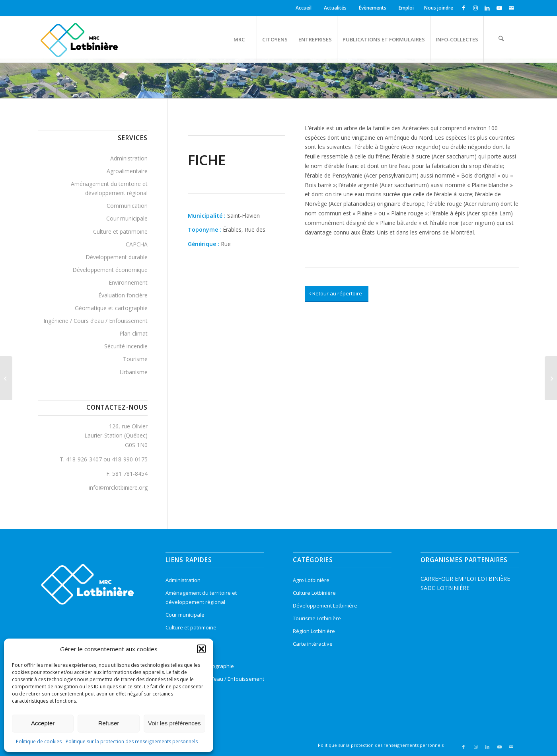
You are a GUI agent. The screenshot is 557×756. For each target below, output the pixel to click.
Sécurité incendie (126, 346)
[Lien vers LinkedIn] (487, 8)
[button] (201, 649)
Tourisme (135, 359)
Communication (127, 206)
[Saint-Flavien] (551, 378)
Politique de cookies (39, 741)
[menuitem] (305, 8)
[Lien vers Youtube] (499, 8)
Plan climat (133, 333)
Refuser (109, 723)
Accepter (43, 723)
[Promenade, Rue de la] (6, 378)
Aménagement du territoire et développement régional (109, 188)
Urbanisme (134, 372)
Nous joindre (439, 8)
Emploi (406, 8)
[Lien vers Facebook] (463, 8)
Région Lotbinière (314, 631)
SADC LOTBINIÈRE (445, 588)
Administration (129, 158)
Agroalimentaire (127, 171)
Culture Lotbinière (314, 593)
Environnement (128, 282)
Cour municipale (127, 218)
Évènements (373, 8)
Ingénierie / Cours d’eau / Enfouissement (95, 321)
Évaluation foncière (123, 295)
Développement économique (110, 270)
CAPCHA (137, 244)
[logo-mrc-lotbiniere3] (79, 39)
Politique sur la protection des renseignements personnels (132, 741)
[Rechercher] (501, 39)
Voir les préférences (174, 723)
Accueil (304, 8)
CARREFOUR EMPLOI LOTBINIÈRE (465, 579)
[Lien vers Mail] (511, 8)
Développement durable (117, 257)
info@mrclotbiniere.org (118, 487)
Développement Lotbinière (325, 606)
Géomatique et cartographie (111, 308)
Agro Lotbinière (311, 580)
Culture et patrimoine (120, 231)
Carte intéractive (313, 644)
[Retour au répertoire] (337, 294)
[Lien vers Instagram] (475, 8)
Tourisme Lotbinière (317, 618)
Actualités (335, 8)
